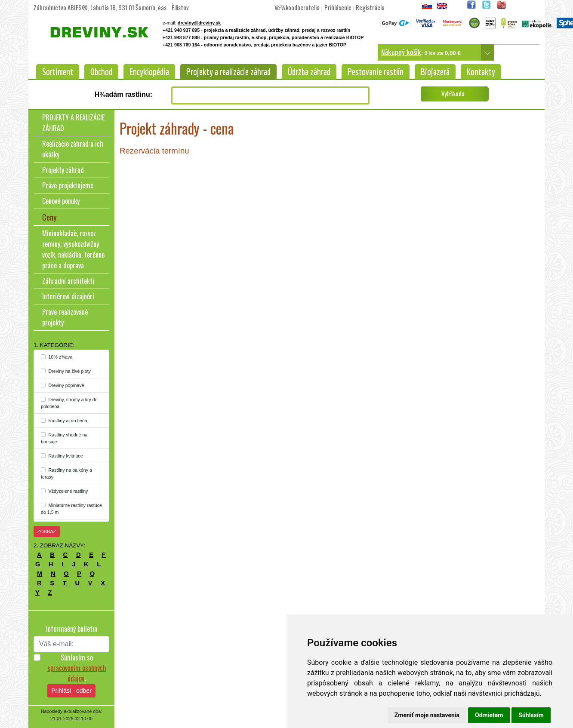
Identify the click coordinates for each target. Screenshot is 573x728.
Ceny (49, 217)
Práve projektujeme (68, 185)
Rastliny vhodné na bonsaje (64, 438)
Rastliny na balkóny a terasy (66, 473)
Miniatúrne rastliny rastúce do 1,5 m (71, 509)
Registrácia (370, 8)
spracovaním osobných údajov (77, 673)
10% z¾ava (57, 357)
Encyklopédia (149, 72)
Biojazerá (435, 72)
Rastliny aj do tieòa (64, 421)
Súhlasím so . (77, 668)
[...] (43, 357)
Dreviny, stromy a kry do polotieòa (69, 403)
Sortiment (58, 72)
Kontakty (481, 72)
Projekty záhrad (63, 170)
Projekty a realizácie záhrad (228, 72)
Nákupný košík (401, 52)
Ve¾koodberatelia (297, 8)
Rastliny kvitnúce (62, 456)
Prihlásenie (338, 8)
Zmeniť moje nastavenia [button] (427, 715)
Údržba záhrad (309, 72)
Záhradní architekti (68, 281)
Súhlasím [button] (531, 715)
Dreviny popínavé (63, 385)
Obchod (101, 72)
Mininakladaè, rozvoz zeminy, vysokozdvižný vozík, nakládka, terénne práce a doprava (73, 249)
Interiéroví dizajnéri (68, 296)
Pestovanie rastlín (376, 72)
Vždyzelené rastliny (64, 491)
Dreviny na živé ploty (66, 371)
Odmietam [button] (489, 715)
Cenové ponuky (61, 201)
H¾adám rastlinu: (123, 94)
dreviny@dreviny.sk (199, 23)
